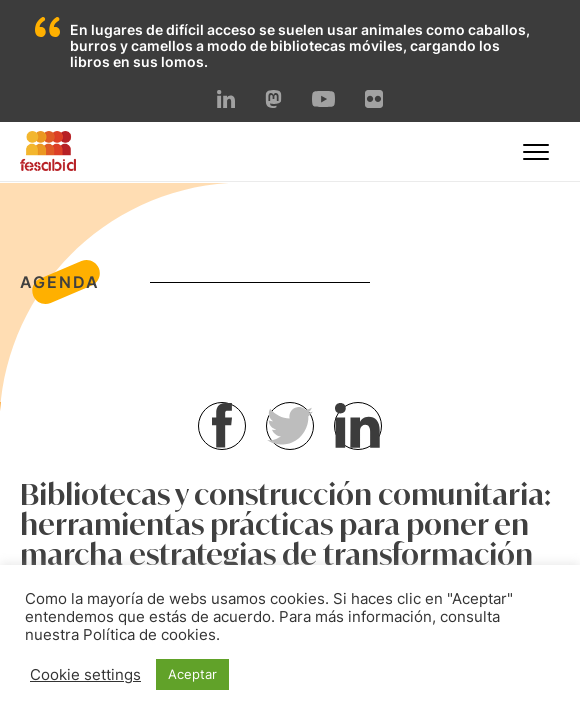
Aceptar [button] (192, 674)
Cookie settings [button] (85, 675)
